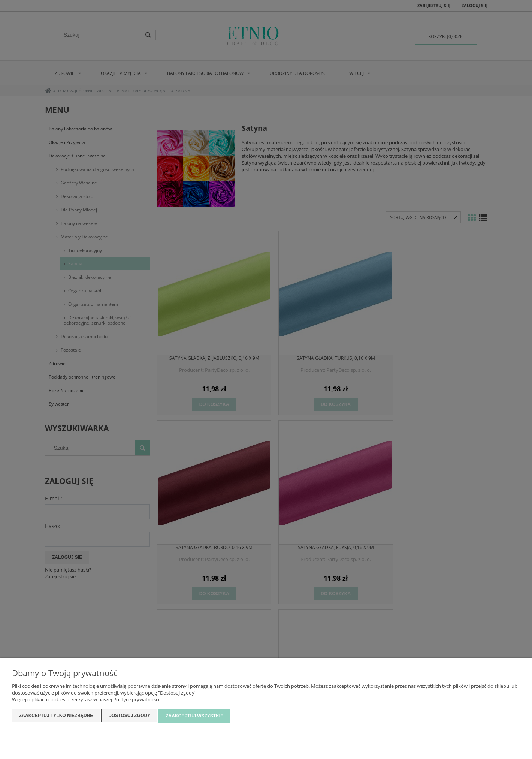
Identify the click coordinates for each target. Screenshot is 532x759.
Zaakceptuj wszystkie (194, 716)
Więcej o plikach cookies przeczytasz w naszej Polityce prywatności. (86, 700)
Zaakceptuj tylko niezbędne (56, 716)
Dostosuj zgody (129, 716)
